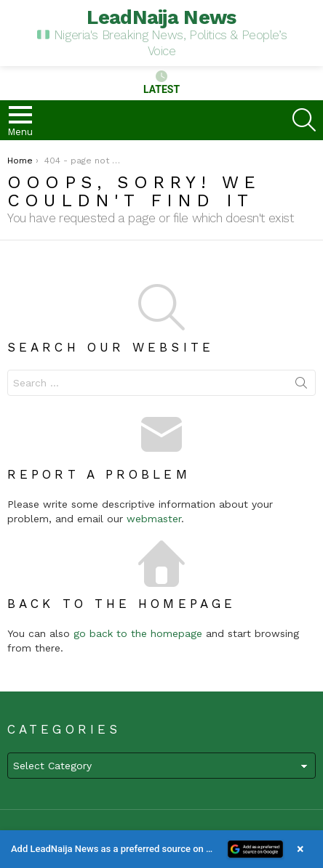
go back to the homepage (138, 633)
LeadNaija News (161, 17)
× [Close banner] (300, 849)
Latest (161, 83)
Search (301, 386)
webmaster (154, 519)
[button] (161, 849)
